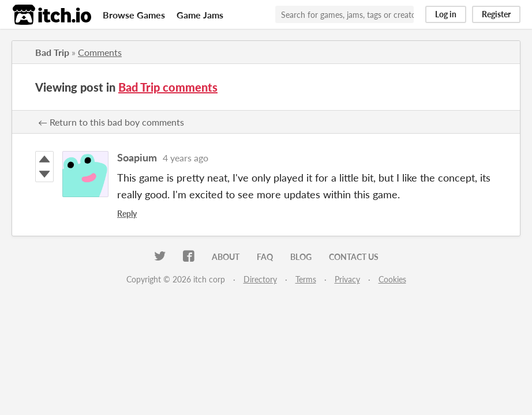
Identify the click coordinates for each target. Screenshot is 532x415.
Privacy (347, 279)
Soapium (137, 157)
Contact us (354, 257)
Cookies (392, 279)
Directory (260, 279)
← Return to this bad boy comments (111, 122)
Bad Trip (52, 52)
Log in (446, 14)
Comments (100, 52)
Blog (301, 257)
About (226, 257)
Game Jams (200, 15)
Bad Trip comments (168, 87)
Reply (127, 214)
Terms (306, 279)
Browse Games (134, 15)
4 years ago (186, 158)
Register (496, 14)
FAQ (265, 257)
